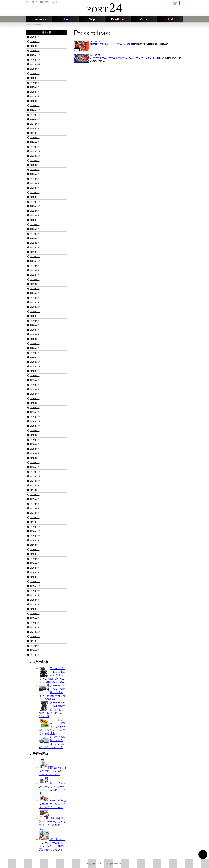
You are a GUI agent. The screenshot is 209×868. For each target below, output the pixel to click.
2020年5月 (35, 339)
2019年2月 (35, 408)
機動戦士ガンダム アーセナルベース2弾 (112, 44)
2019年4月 (35, 399)
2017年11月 (35, 476)
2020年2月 (35, 353)
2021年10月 (35, 261)
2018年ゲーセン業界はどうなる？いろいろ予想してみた (53, 804)
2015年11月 (35, 586)
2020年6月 (35, 334)
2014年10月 (35, 641)
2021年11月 (35, 257)
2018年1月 (35, 467)
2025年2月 (35, 101)
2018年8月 (35, 435)
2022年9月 (35, 211)
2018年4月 (35, 453)
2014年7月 (35, 655)
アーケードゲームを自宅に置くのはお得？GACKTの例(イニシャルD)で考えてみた (52, 675)
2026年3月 (35, 42)
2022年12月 (35, 197)
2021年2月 (35, 298)
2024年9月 (35, 124)
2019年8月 (35, 380)
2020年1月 (35, 357)
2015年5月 (35, 614)
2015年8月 (35, 600)
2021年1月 (35, 302)
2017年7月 (35, 495)
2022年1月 (35, 247)
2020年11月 (35, 312)
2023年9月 (35, 161)
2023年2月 (35, 193)
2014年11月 (35, 637)
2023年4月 (35, 183)
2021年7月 (35, 275)
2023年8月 (35, 165)
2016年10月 (35, 536)
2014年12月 (35, 632)
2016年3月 (35, 568)
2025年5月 (35, 87)
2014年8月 (35, 650)
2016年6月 (35, 554)
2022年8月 (35, 215)
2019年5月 (35, 394)
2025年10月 (35, 64)
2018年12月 (35, 417)
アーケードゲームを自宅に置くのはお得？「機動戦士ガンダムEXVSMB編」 (52, 692)
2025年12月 (35, 55)
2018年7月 (35, 440)
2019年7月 (35, 385)
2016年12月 (35, 527)
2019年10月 (35, 371)
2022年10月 (35, 206)
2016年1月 (35, 577)
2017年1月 (35, 522)
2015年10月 (35, 591)
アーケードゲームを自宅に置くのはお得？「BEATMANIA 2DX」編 (52, 710)
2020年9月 (35, 321)
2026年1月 (35, 51)
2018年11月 (35, 421)
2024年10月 (35, 119)
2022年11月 (35, 202)
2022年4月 (35, 234)
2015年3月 (35, 623)
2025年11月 (35, 60)
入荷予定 (144, 19)
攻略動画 (39, 19)
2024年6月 (35, 133)
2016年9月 (35, 540)
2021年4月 (35, 289)
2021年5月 (35, 284)
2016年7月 (35, 550)
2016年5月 (35, 559)
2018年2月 (35, 463)
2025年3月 (35, 96)
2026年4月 (35, 37)
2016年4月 (35, 563)
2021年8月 (35, 270)
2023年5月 (35, 179)
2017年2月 (35, 518)
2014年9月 (35, 646)
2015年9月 (35, 595)
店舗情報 (91, 19)
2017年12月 (35, 472)
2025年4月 (35, 92)
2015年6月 (35, 609)
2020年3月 (35, 348)
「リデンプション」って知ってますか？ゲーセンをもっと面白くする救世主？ (52, 727)
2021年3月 (35, 293)
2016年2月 (35, 572)
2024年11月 (35, 115)
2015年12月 (35, 582)
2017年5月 (35, 504)
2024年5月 (35, 138)
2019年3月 (35, 403)
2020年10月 (35, 316)
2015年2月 (35, 627)
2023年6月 (35, 174)
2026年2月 (35, 46)
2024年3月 (35, 147)
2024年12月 (35, 110)
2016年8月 (35, 545)
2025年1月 (35, 106)
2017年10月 (35, 481)
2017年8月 (35, 490)
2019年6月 (35, 389)
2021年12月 (35, 252)
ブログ (65, 19)
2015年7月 (35, 604)
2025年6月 (35, 83)
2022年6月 (35, 225)
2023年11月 (35, 156)
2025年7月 (35, 78)
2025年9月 (35, 69)
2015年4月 (35, 618)
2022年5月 (35, 229)
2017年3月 (35, 513)
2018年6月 (35, 444)
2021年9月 (35, 266)
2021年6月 (35, 280)
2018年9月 (35, 431)
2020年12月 (35, 307)
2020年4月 (35, 344)
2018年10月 (35, 426)
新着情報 (118, 19)
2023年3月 (35, 188)
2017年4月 (35, 508)
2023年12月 (35, 151)
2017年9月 (35, 485)
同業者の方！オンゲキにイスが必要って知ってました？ (53, 771)
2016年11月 (35, 531)
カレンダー (170, 19)
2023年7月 (35, 170)
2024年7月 (35, 128)
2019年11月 (35, 366)
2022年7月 (35, 220)
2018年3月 (35, 458)
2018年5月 (35, 449)
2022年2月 (35, 243)
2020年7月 (35, 330)
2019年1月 (35, 412)
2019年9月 (35, 376)
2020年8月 (35, 325)
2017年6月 (35, 499)
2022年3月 (35, 238)
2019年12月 (35, 362)
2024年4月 (35, 142)
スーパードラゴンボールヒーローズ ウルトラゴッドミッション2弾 (125, 58)
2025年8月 (35, 74)
